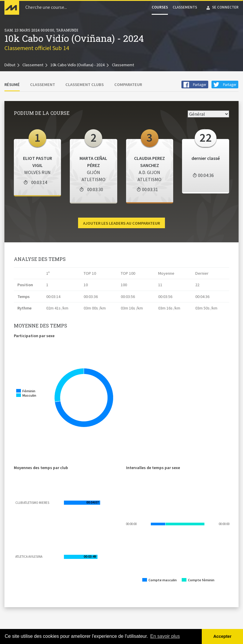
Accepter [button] (222, 636)
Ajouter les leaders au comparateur (121, 223)
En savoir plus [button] (165, 636)
